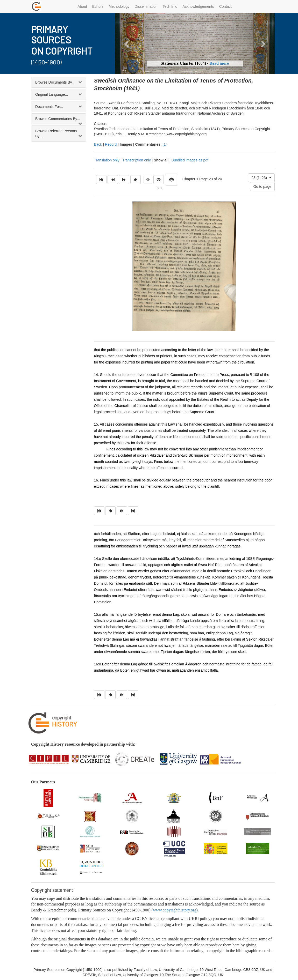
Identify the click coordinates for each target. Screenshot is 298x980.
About (82, 6)
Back (98, 144)
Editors (98, 6)
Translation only (107, 160)
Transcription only (137, 160)
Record (111, 144)
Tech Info (170, 6)
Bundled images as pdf (190, 160)
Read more (219, 63)
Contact (225, 6)
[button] (127, 44)
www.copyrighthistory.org (175, 910)
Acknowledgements (198, 6)
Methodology (119, 6)
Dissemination (146, 6)
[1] (165, 144)
